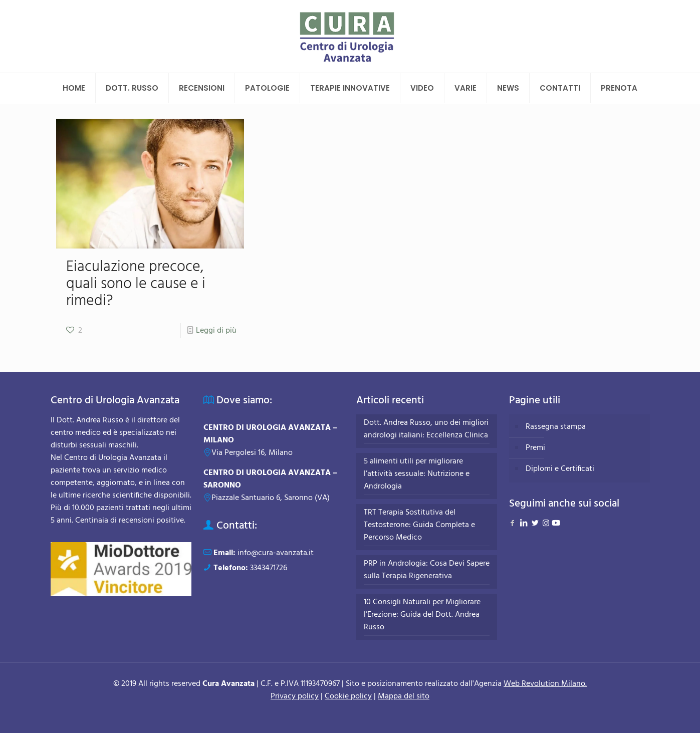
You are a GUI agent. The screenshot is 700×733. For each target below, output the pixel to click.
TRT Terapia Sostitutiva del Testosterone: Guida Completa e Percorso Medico (419, 525)
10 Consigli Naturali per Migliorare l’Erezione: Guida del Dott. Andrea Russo (422, 615)
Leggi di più (216, 331)
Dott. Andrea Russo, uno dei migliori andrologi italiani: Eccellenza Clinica (426, 429)
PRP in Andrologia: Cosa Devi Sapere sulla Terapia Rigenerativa (427, 570)
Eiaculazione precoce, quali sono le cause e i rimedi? (136, 284)
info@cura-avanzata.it (276, 553)
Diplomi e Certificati (560, 469)
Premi (535, 448)
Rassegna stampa (556, 427)
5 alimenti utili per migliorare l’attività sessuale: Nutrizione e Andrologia (417, 474)
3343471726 (269, 568)
